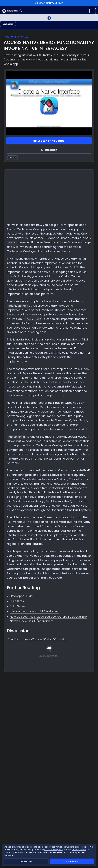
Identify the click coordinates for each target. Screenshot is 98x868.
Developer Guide (21, 596)
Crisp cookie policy (54, 850)
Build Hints (17, 601)
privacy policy (79, 850)
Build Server (18, 606)
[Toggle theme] (21, 11)
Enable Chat (72, 861)
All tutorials (49, 150)
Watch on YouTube (49, 141)
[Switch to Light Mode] (49, 18)
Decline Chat (26, 861)
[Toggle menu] (93, 11)
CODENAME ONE (10, 11)
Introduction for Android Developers (34, 611)
